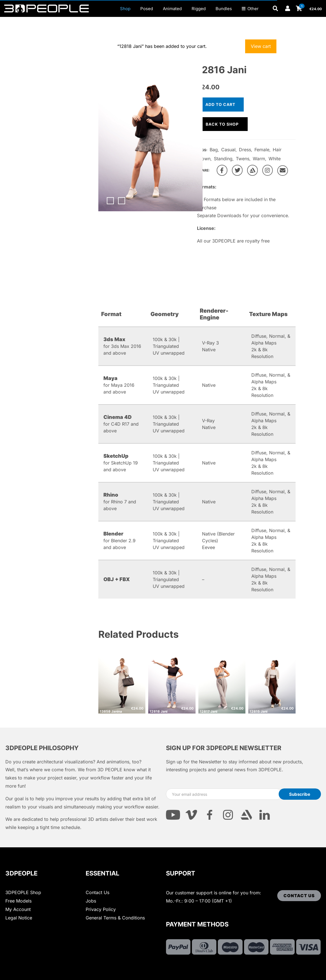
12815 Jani (259, 711)
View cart (261, 46)
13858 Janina (111, 711)
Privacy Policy (101, 909)
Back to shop (222, 124)
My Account (18, 909)
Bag (214, 150)
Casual (228, 150)
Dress (245, 150)
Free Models (18, 901)
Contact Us (97, 892)
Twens (243, 159)
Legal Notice (19, 918)
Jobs (91, 901)
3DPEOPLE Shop (23, 892)
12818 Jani (158, 711)
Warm (259, 159)
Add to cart (220, 104)
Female (262, 150)
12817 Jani (209, 711)
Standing (223, 159)
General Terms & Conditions (115, 918)
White (275, 159)
